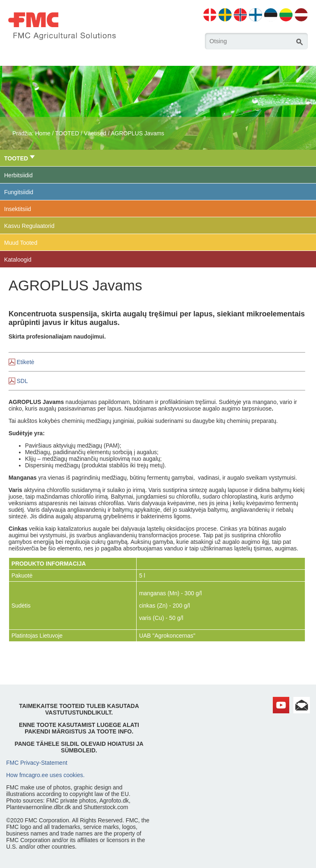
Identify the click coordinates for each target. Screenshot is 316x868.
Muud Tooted (21, 243)
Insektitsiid (17, 209)
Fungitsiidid (19, 192)
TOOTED (67, 133)
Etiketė (26, 362)
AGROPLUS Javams (137, 133)
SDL (22, 381)
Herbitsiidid (18, 175)
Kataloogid (18, 260)
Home (43, 133)
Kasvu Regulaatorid (29, 226)
